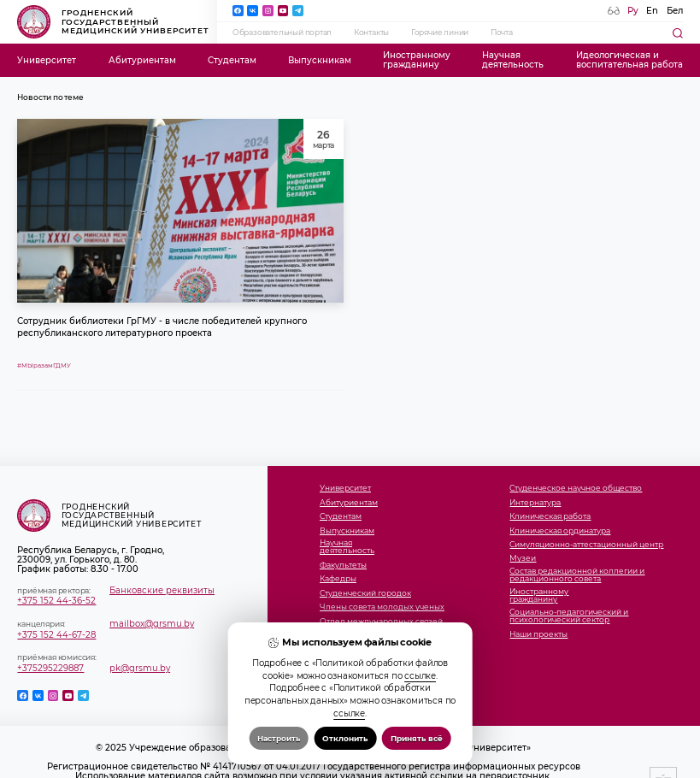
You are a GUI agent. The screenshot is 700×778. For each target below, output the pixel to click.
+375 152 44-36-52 (56, 601)
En (652, 11)
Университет (47, 60)
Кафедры (338, 579)
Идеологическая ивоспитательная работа (629, 60)
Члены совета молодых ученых (382, 607)
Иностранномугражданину (417, 60)
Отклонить (345, 738)
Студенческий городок (365, 594)
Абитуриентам (142, 60)
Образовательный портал (282, 32)
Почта (502, 32)
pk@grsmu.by (140, 668)
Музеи (523, 559)
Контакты (371, 32)
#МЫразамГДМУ (44, 365)
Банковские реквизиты (162, 590)
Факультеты (343, 566)
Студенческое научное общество (576, 489)
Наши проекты (538, 635)
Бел (675, 11)
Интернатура (535, 503)
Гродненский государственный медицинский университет (113, 21)
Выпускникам (320, 60)
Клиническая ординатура (560, 531)
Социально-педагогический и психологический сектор (569, 616)
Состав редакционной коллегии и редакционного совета (577, 575)
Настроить (279, 738)
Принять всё (417, 738)
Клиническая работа (550, 517)
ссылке (420, 675)
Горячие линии (440, 32)
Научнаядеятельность (513, 60)
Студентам (232, 60)
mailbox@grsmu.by (152, 624)
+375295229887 (50, 668)
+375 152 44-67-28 (56, 635)
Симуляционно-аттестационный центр (586, 545)
